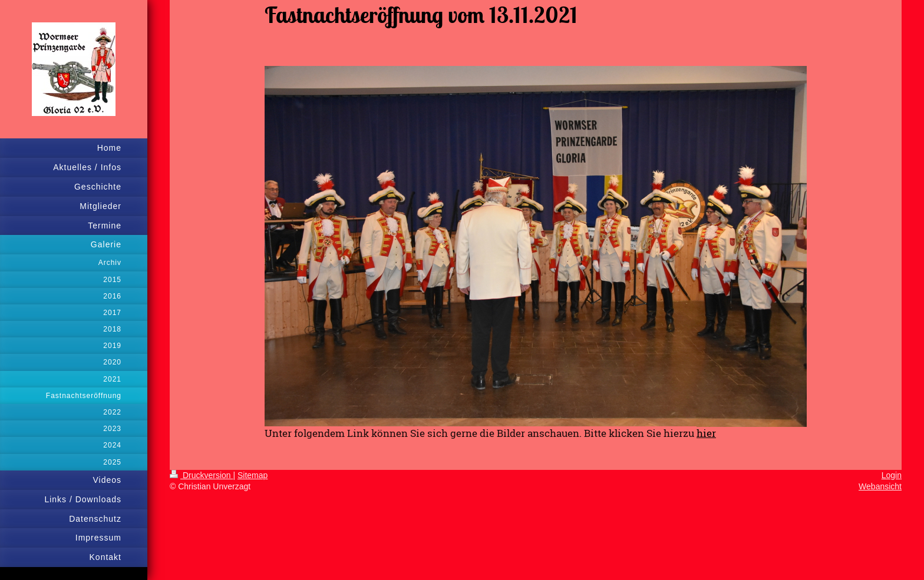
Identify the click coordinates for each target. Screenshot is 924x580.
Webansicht (880, 486)
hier (706, 433)
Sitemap (253, 475)
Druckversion (201, 475)
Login (892, 475)
